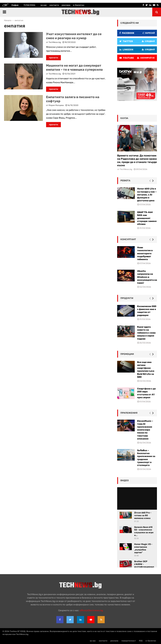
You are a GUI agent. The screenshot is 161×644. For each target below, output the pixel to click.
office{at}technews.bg (91, 610)
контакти (54, 5)
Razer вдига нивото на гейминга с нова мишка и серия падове (146, 333)
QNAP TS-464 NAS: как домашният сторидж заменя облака (147, 218)
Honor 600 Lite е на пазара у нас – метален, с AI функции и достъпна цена (147, 195)
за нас (44, 5)
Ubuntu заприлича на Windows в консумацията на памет (147, 277)
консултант (128, 239)
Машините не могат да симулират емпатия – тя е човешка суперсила (74, 68)
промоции (127, 354)
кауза (124, 118)
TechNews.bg (55, 42)
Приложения (129, 413)
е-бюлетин (79, 5)
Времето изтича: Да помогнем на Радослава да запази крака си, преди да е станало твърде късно (137, 160)
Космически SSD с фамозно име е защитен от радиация (147, 311)
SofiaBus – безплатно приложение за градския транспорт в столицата (146, 458)
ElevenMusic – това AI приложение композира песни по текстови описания (145, 430)
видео (125, 480)
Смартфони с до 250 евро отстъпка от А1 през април (146, 393)
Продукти (127, 298)
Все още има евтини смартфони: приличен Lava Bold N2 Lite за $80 (146, 370)
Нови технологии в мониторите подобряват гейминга (145, 253)
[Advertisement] (56, 153)
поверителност (129, 641)
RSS (141, 641)
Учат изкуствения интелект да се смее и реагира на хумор (74, 36)
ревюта (125, 181)
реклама (66, 5)
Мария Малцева (56, 105)
